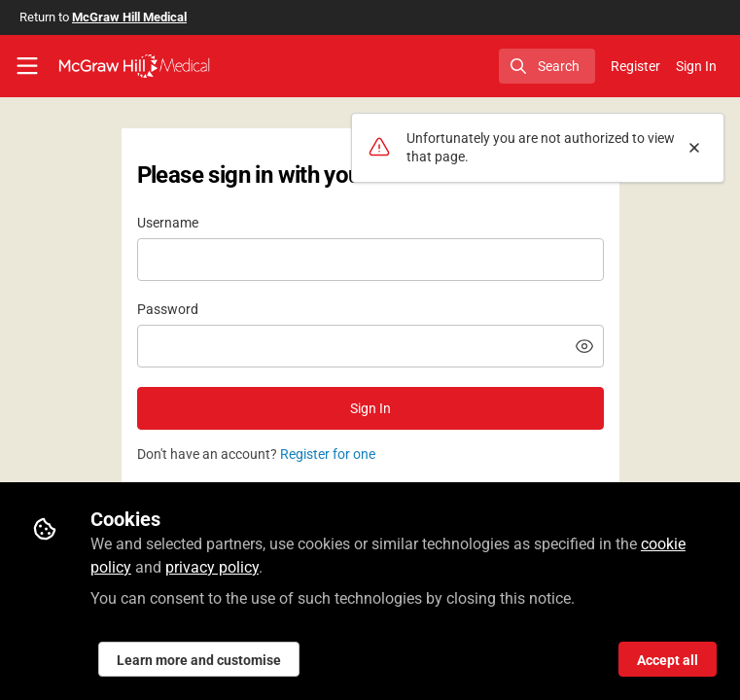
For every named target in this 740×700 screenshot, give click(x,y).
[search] (547, 66)
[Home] (134, 66)
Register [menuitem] (635, 66)
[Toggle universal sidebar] (27, 66)
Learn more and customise (199, 660)
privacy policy (212, 567)
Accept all (668, 660)
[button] (584, 346)
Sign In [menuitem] (696, 66)
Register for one (328, 454)
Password (168, 309)
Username (168, 223)
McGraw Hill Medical (129, 17)
